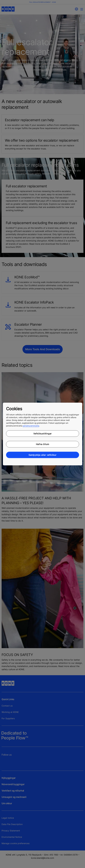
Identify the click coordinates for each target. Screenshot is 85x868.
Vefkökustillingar (43, 433)
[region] (43, 434)
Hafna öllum (43, 444)
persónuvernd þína (31, 426)
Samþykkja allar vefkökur (42, 455)
